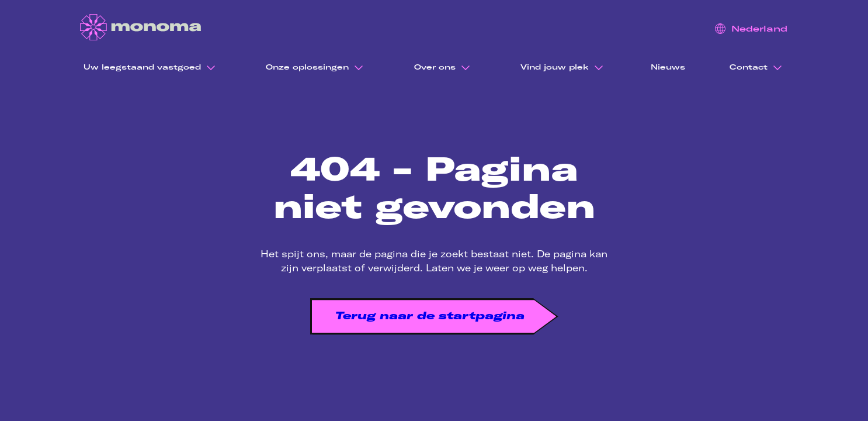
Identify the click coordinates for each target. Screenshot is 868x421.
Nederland (751, 29)
